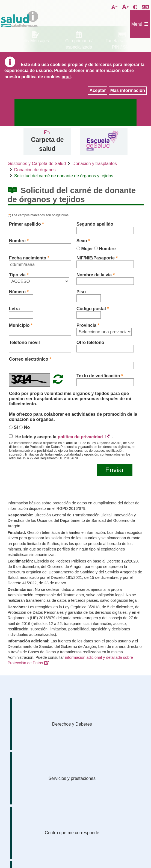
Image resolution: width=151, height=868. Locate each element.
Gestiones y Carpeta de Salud (37, 164)
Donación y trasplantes (95, 164)
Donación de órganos (35, 170)
